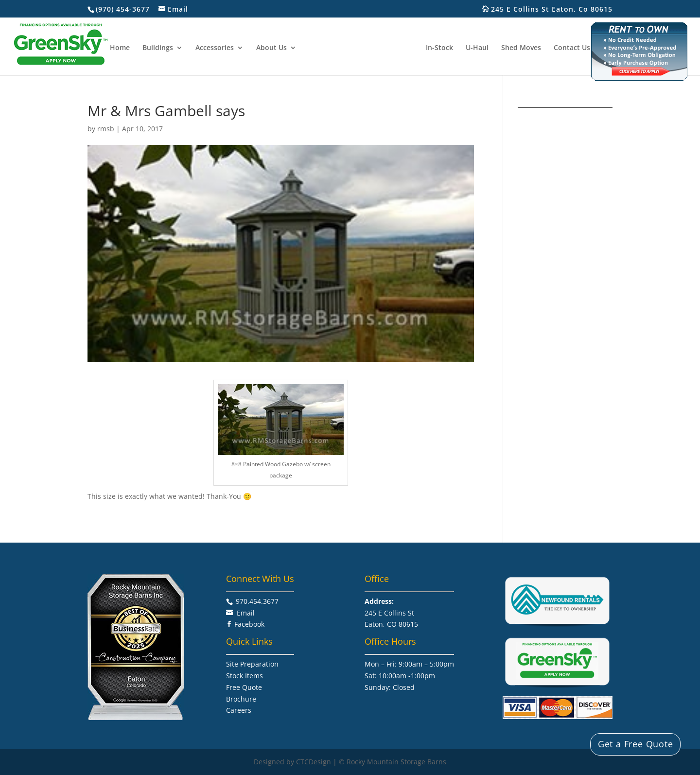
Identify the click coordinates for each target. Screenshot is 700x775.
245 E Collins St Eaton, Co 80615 (557, 9)
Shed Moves (521, 48)
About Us (271, 48)
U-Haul (477, 48)
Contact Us (572, 48)
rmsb (106, 129)
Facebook (249, 624)
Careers (239, 710)
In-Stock (439, 48)
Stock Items (245, 676)
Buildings (158, 48)
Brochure (241, 699)
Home (120, 48)
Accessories (215, 48)
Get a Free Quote (636, 744)
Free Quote (244, 687)
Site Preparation (252, 664)
